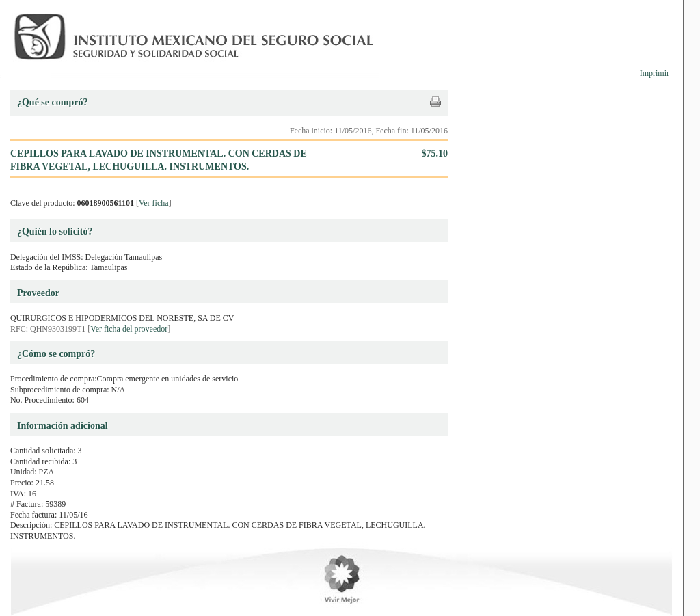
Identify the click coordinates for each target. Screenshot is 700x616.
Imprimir (655, 73)
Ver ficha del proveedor (129, 329)
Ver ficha (154, 203)
